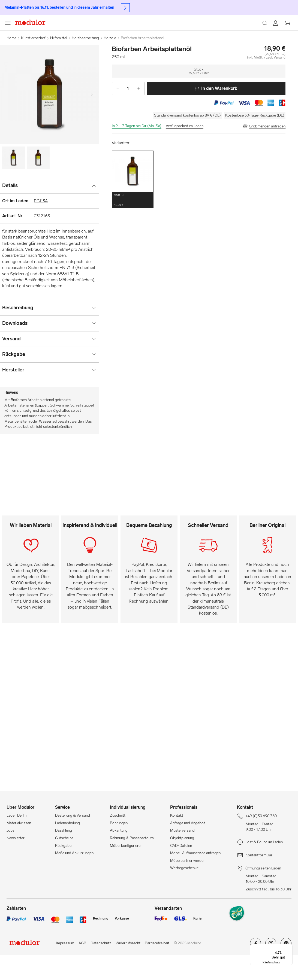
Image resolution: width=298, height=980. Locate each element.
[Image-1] (38, 183)
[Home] (36, 49)
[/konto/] (272, 35)
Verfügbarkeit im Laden (185, 151)
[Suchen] (122, 35)
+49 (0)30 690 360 (22, 20)
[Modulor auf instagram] (271, 970)
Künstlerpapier (102, 49)
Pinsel (79, 49)
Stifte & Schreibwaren (139, 49)
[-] (116, 113)
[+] (141, 113)
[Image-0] (13, 183)
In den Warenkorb (216, 113)
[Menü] (289, 947)
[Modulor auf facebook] (255, 970)
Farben (62, 49)
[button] (133, 204)
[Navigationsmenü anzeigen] (10, 49)
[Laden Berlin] (259, 35)
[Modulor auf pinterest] (286, 970)
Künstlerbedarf (176, 49)
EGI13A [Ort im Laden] (41, 226)
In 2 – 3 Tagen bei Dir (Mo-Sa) (137, 151)
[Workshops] (202, 35)
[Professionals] (234, 35)
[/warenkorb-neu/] (285, 35)
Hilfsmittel (203, 49)
